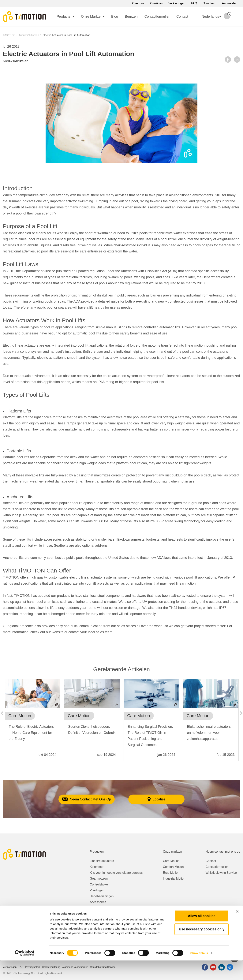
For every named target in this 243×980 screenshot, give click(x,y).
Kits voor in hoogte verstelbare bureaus (116, 873)
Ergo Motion (171, 873)
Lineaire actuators (102, 861)
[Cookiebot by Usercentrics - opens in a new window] (25, 973)
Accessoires (98, 902)
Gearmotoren (99, 879)
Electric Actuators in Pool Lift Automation (66, 35)
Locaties (161, 799)
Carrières (156, 3)
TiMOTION (9, 35)
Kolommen (97, 867)
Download (209, 3)
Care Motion (171, 861)
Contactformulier (157, 17)
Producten (65, 17)
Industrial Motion (174, 879)
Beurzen (131, 17)
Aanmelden (230, 3)
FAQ (194, 3)
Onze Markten (93, 17)
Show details (199, 973)
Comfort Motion (173, 867)
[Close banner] (237, 931)
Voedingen (97, 890)
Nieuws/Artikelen (29, 35)
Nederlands (208, 19)
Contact (182, 17)
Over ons (138, 3)
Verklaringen (177, 3)
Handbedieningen (102, 896)
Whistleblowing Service (221, 873)
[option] (33, 722)
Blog (115, 17)
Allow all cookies (202, 935)
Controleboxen (100, 884)
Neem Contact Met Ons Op (82, 799)
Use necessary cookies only (202, 949)
